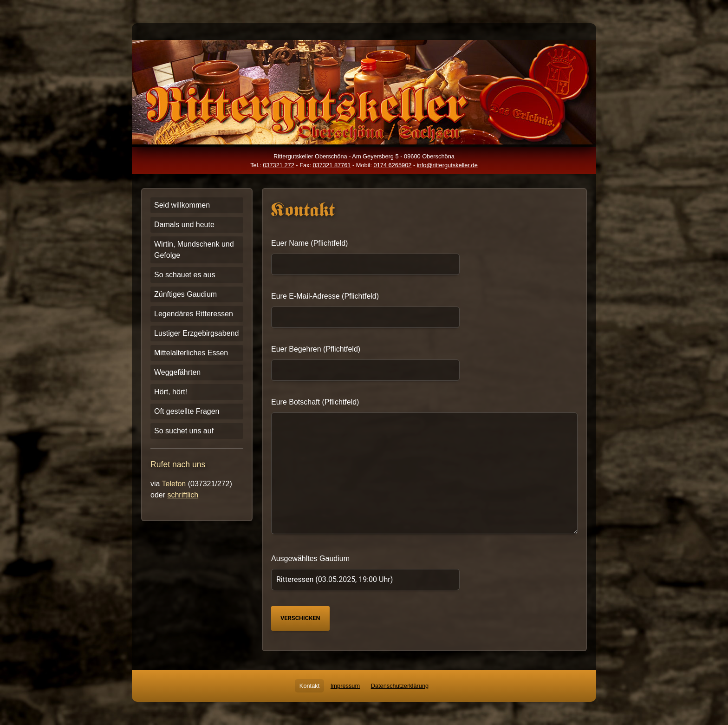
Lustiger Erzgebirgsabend (196, 333)
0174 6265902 (393, 165)
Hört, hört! (171, 392)
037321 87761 (332, 165)
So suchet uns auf (184, 431)
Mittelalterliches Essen (191, 353)
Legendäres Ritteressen (194, 314)
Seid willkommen (182, 205)
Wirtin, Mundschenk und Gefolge (194, 250)
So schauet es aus (185, 275)
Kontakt (309, 686)
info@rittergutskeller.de (447, 165)
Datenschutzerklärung (400, 686)
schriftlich (183, 495)
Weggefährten (177, 372)
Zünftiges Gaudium (185, 294)
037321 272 (279, 165)
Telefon (174, 484)
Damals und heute (184, 225)
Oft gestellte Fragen (187, 411)
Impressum (345, 686)
